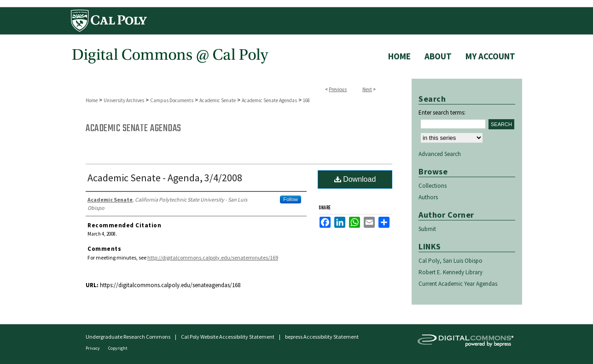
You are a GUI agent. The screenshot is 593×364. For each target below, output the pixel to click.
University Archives (124, 100)
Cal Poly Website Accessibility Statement (228, 337)
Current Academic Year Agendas (458, 284)
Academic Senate (218, 100)
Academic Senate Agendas (269, 100)
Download (355, 179)
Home (92, 100)
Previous (338, 89)
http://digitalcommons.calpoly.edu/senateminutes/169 (213, 257)
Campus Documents (172, 100)
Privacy (93, 348)
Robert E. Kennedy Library (451, 272)
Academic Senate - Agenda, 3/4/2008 (165, 178)
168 (306, 100)
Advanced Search (440, 154)
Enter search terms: (442, 113)
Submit (427, 229)
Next (367, 89)
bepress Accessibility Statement (322, 337)
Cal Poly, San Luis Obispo (451, 261)
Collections (433, 186)
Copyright (118, 348)
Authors (428, 197)
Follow (291, 199)
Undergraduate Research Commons (128, 337)
